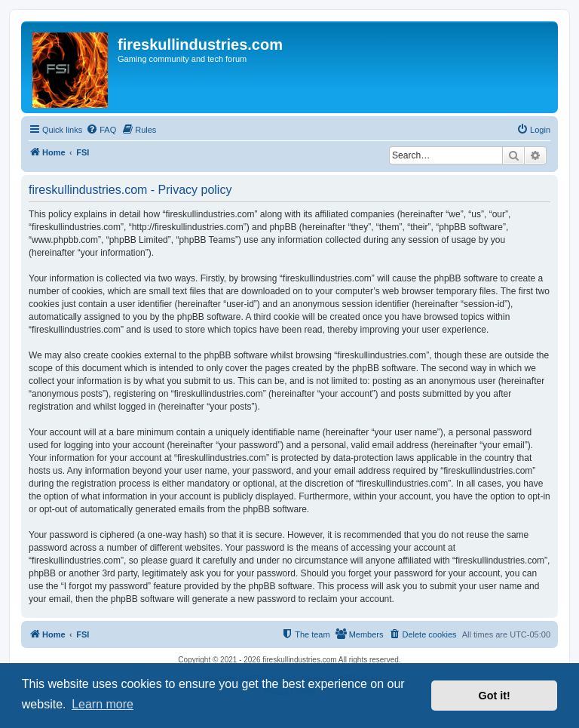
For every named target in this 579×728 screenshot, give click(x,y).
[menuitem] (101, 130)
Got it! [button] (495, 696)
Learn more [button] (103, 704)
